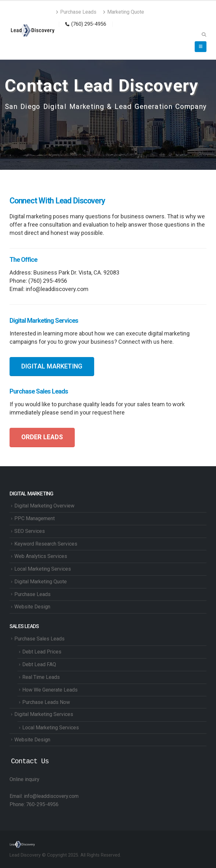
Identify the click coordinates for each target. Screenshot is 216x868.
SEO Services (30, 531)
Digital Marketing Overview (44, 506)
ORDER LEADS (42, 437)
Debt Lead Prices (42, 652)
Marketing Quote (123, 12)
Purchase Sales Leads (39, 639)
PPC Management (35, 518)
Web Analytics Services (41, 556)
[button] (204, 35)
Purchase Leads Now (46, 702)
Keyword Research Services (46, 544)
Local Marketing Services (43, 569)
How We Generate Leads (50, 690)
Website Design (32, 607)
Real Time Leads (41, 677)
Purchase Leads (76, 12)
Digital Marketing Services (44, 714)
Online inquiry (24, 779)
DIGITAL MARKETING (52, 366)
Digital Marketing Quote (41, 582)
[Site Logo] (33, 30)
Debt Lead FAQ (39, 664)
